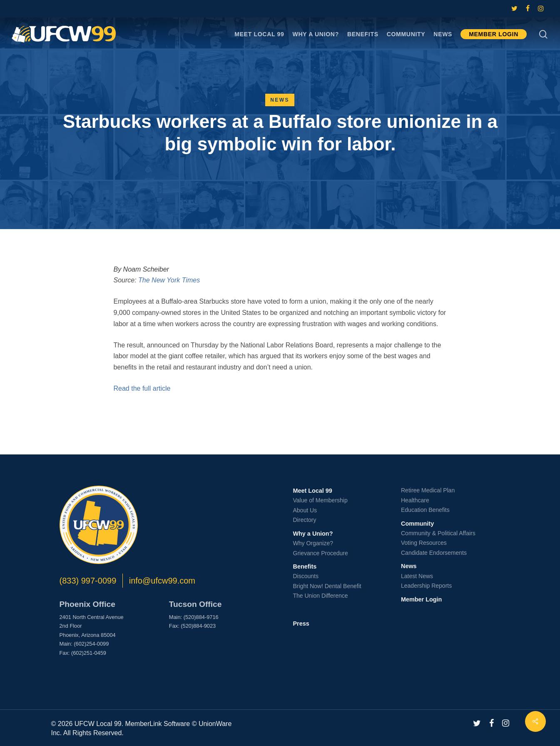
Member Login (421, 599)
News (280, 100)
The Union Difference (321, 596)
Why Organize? (313, 543)
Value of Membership (320, 500)
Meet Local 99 (313, 491)
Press (301, 624)
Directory (305, 520)
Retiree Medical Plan (428, 490)
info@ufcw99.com (162, 581)
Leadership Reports (426, 586)
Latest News (417, 576)
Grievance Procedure (321, 553)
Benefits (305, 566)
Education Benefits (425, 510)
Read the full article (142, 388)
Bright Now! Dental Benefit (327, 586)
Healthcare (415, 500)
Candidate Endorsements (434, 553)
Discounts (306, 576)
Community (417, 524)
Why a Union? (313, 534)
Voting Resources (424, 543)
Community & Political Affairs (438, 533)
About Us (305, 510)
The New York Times (169, 280)
